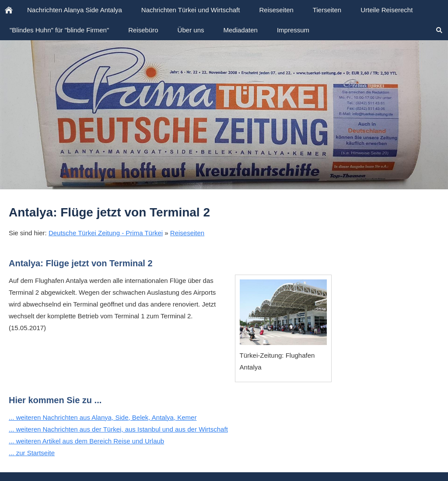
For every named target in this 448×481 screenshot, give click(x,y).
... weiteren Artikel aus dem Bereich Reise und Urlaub (86, 441)
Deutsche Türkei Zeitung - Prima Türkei (106, 233)
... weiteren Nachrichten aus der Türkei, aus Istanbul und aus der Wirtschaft (118, 429)
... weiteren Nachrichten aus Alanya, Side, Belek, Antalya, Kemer (103, 417)
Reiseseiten (187, 233)
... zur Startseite (32, 453)
